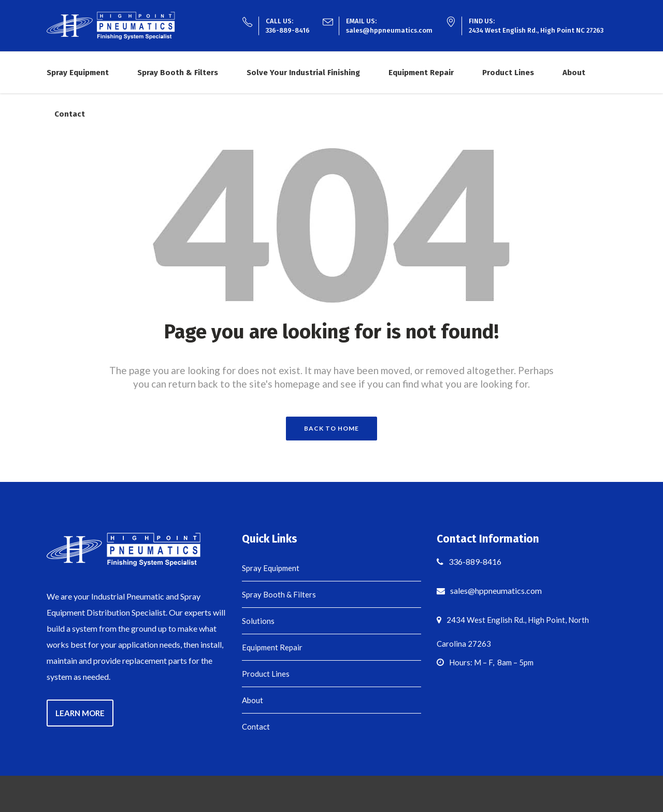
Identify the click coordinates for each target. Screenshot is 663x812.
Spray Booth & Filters (279, 594)
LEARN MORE (80, 713)
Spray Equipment (271, 568)
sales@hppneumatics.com (389, 30)
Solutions (258, 621)
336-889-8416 (288, 30)
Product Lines (266, 674)
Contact (256, 726)
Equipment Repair (272, 647)
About (253, 700)
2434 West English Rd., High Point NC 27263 (536, 30)
